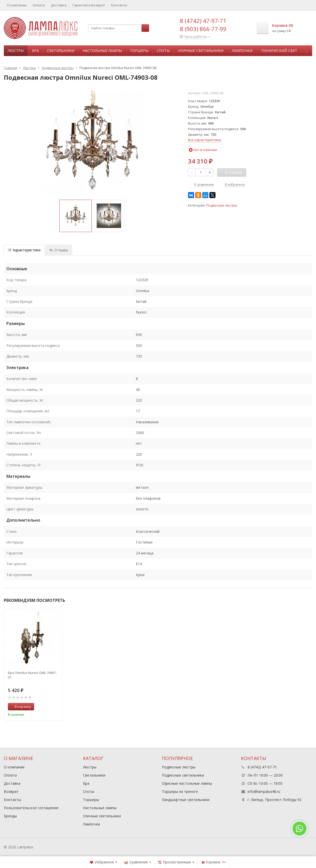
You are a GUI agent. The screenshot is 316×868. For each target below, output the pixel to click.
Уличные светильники (201, 51)
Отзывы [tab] (59, 250)
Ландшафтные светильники (186, 800)
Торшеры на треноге (180, 791)
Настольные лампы (102, 51)
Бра (35, 51)
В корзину (20, 707)
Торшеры (139, 51)
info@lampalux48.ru (264, 791)
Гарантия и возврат (89, 5)
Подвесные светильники (183, 775)
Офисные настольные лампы (187, 783)
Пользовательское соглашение (31, 808)
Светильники (61, 51)
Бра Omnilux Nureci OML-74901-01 (32, 675)
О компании (17, 5)
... (307, 51)
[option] (75, 216)
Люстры (16, 51)
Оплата (39, 5)
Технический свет (279, 51)
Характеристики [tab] (24, 250)
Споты (163, 51)
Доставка (59, 5)
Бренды (10, 816)
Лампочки (242, 51)
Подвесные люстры (222, 205)
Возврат (11, 791)
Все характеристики (205, 140)
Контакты (119, 5)
